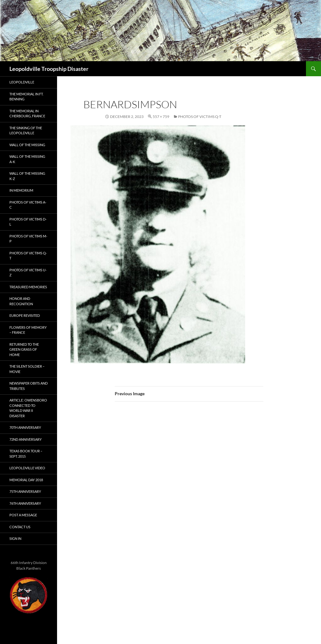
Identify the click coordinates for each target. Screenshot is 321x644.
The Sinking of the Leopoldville (26, 130)
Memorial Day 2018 (26, 480)
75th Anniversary (25, 491)
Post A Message (23, 515)
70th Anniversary (25, 427)
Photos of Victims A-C (28, 205)
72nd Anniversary (26, 439)
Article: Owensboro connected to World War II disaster (28, 408)
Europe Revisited (25, 315)
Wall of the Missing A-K (27, 159)
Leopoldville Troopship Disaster (49, 69)
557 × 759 (161, 117)
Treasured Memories (28, 287)
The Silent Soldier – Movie (27, 369)
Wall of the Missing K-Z (27, 176)
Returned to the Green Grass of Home (24, 349)
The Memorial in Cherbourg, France (27, 114)
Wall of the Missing (27, 145)
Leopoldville (22, 82)
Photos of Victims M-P (28, 239)
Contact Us (20, 527)
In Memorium (21, 190)
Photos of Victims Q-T (200, 117)
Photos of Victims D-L (28, 222)
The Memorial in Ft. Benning (26, 97)
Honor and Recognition (21, 301)
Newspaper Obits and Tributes (29, 386)
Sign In (15, 538)
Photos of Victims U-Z (28, 273)
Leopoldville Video (27, 468)
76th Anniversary (25, 503)
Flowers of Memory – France (28, 330)
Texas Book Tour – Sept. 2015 (26, 454)
